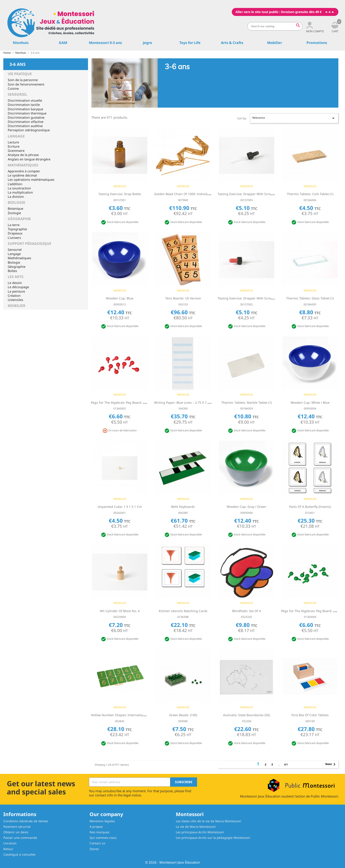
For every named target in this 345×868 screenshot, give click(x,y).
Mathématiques (23, 165)
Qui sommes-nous (103, 838)
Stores (94, 849)
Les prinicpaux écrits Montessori (200, 832)
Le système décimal (22, 175)
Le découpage (18, 287)
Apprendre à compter (24, 171)
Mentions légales (102, 821)
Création (14, 296)
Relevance (294, 118)
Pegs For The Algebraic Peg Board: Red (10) (123, 403)
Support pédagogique (30, 244)
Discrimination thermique (27, 113)
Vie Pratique (20, 74)
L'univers (14, 238)
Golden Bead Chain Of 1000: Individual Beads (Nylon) (194, 194)
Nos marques (100, 832)
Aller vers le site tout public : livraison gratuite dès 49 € (279, 12)
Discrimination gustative (26, 117)
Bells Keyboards (183, 507)
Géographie (19, 219)
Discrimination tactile (24, 105)
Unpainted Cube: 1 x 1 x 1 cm (120, 507)
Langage (16, 136)
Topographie (17, 229)
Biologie (16, 202)
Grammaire (16, 151)
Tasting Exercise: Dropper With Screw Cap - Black (254, 194)
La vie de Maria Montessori (196, 827)
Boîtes (12, 271)
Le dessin (15, 283)
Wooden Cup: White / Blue (310, 403)
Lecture (13, 142)
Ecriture (14, 146)
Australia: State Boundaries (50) (246, 715)
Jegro (148, 43)
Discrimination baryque (25, 109)
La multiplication (20, 192)
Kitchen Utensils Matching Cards (183, 611)
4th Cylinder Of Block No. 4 (120, 611)
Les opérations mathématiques (31, 180)
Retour (8, 849)
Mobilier (275, 43)
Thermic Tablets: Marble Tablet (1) (247, 403)
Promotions (317, 43)
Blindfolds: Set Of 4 (246, 611)
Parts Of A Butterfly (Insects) (310, 507)
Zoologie (14, 213)
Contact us (97, 843)
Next (331, 764)
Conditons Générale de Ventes (26, 821)
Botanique (15, 208)
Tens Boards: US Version (183, 298)
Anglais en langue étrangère (29, 159)
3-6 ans (18, 64)
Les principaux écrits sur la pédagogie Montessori (213, 838)
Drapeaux (15, 233)
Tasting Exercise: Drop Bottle (120, 194)
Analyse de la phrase (23, 155)
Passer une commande (20, 838)
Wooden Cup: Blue (120, 298)
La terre (14, 225)
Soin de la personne (23, 80)
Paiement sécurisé (17, 827)
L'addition (15, 184)
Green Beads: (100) (183, 715)
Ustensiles (15, 300)
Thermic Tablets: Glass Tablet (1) (310, 298)
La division (16, 197)
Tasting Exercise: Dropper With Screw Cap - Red (253, 298)
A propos (96, 827)
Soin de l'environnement (26, 84)
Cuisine (13, 89)
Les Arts (16, 277)
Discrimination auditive (25, 126)
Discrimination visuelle (25, 100)
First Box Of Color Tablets (310, 715)
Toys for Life (190, 43)
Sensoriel (17, 94)
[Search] (275, 26)
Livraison (10, 843)
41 (286, 764)
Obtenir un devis (16, 832)
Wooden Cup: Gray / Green (246, 507)
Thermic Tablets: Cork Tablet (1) (310, 194)
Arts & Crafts (232, 43)
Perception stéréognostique (29, 130)
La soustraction (19, 188)
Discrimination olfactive (26, 122)
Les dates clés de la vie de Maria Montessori (209, 821)
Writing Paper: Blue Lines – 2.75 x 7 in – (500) (188, 403)
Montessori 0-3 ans (105, 43)
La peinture (16, 291)
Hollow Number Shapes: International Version (125, 715)
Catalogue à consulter (20, 854)
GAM (63, 43)
